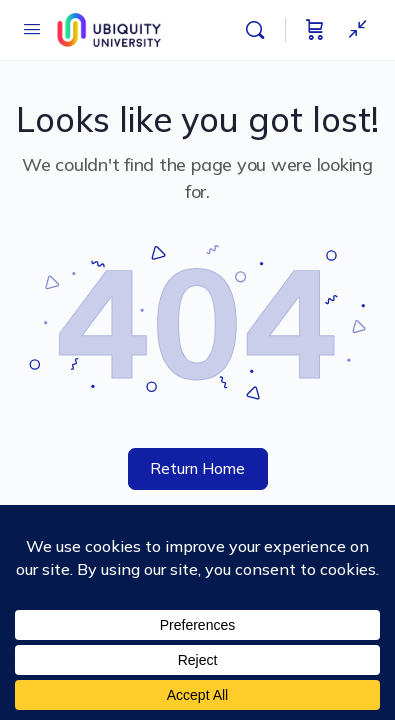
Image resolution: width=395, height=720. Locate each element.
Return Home (197, 468)
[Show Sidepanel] (353, 30)
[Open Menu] (32, 28)
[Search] (260, 30)
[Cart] (315, 30)
